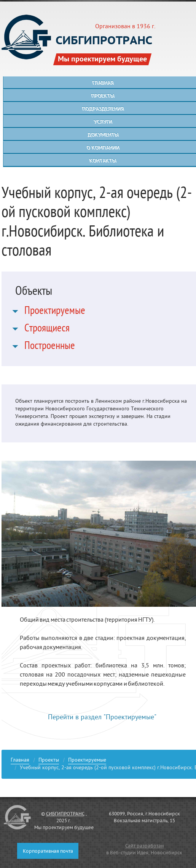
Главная (20, 761)
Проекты (49, 761)
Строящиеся (47, 330)
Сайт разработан (144, 846)
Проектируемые (55, 312)
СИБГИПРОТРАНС (65, 814)
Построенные (50, 347)
